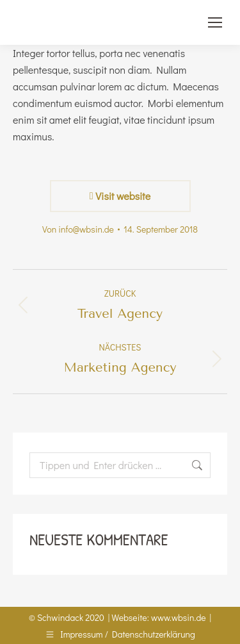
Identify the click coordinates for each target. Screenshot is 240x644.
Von (78, 229)
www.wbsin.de (179, 617)
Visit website (120, 196)
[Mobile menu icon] (215, 22)
